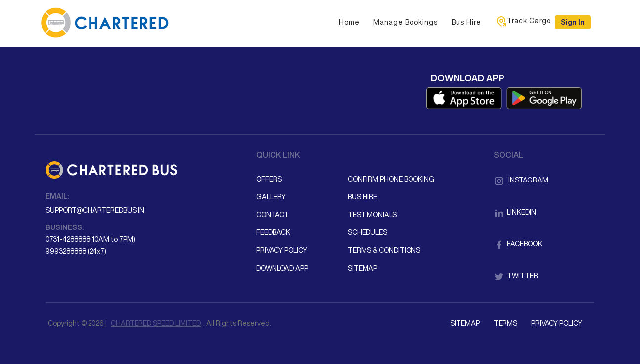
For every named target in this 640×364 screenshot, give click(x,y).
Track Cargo (523, 21)
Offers (269, 179)
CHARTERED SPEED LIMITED (156, 323)
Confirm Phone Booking (391, 179)
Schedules (367, 232)
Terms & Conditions (384, 250)
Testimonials (372, 215)
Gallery (271, 197)
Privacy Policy (282, 250)
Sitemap (363, 268)
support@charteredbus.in (95, 210)
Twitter (516, 276)
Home (349, 22)
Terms (505, 323)
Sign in (573, 22)
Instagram (521, 180)
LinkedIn (515, 212)
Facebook (518, 244)
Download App (282, 268)
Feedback (273, 232)
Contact (273, 215)
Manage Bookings (406, 22)
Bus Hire (466, 22)
